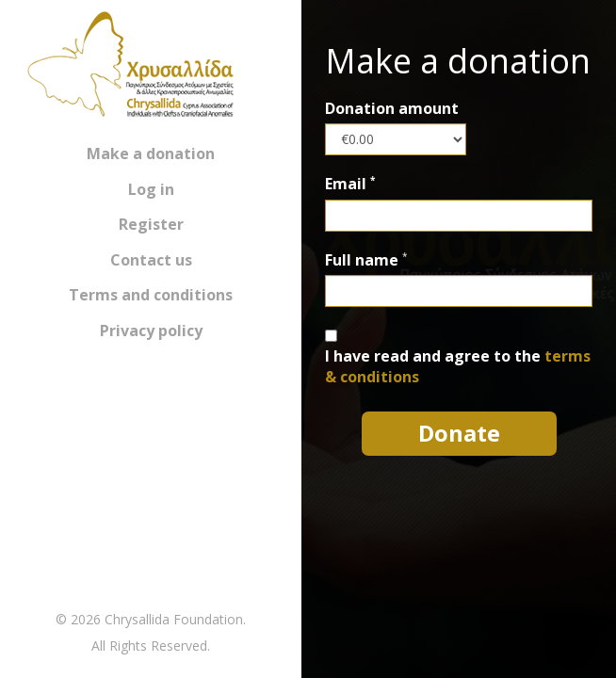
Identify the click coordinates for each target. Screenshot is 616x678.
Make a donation (151, 153)
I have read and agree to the (458, 367)
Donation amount (392, 109)
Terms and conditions (151, 295)
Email (350, 184)
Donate (459, 433)
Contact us (151, 260)
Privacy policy (151, 331)
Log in (151, 189)
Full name (362, 260)
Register (151, 224)
